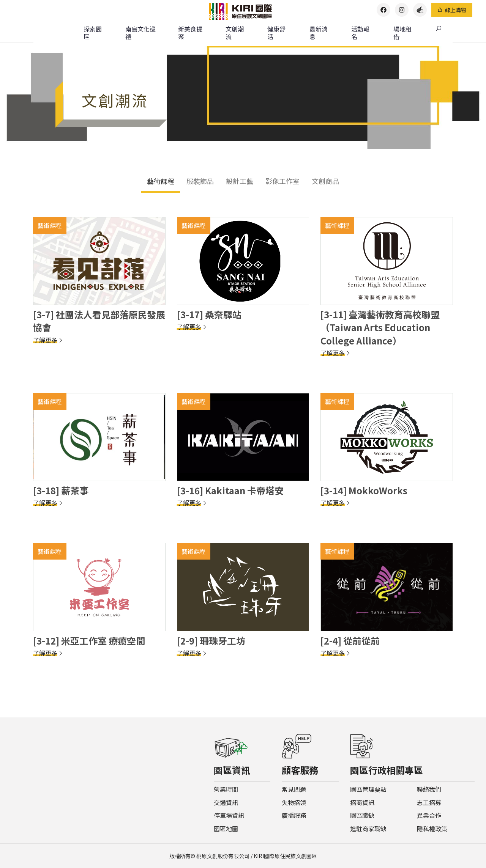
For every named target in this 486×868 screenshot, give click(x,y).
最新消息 (319, 33)
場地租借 (402, 33)
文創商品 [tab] (325, 181)
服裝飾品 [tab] (200, 181)
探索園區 (93, 33)
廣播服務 (294, 815)
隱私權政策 (432, 829)
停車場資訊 (229, 815)
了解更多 (48, 340)
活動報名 (360, 33)
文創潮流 (235, 33)
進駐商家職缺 (368, 829)
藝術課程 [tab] (161, 181)
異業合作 (429, 815)
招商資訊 (362, 803)
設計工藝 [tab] (240, 181)
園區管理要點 (368, 789)
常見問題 (294, 789)
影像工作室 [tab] (282, 181)
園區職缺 (362, 815)
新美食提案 (190, 33)
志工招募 (429, 803)
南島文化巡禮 (140, 33)
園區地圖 (226, 829)
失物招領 (294, 803)
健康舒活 (276, 33)
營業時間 (226, 789)
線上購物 (452, 10)
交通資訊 (226, 803)
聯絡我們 (429, 789)
